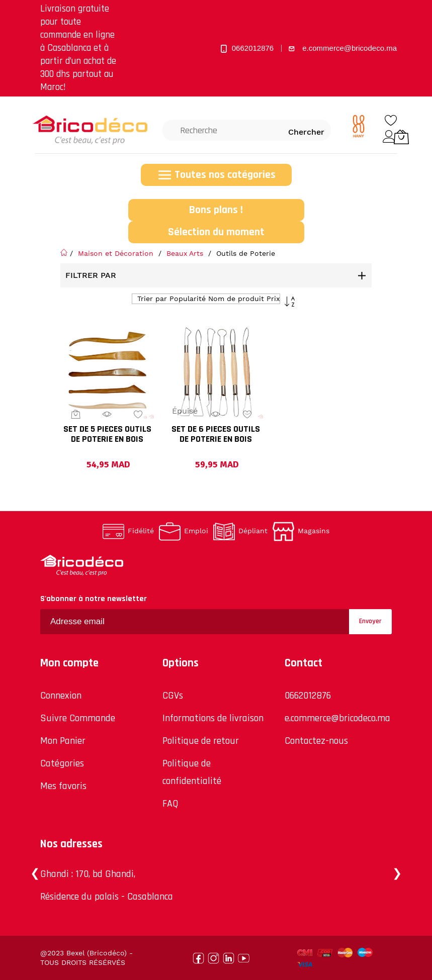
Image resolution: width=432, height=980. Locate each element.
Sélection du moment (216, 232)
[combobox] (222, 130)
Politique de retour (201, 741)
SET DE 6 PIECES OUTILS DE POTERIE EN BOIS (216, 434)
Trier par (152, 299)
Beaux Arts (186, 253)
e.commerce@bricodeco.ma (337, 718)
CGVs (173, 696)
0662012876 (308, 696)
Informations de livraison (213, 718)
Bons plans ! (216, 210)
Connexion (61, 696)
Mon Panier (63, 741)
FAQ (170, 804)
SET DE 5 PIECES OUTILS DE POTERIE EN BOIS (107, 434)
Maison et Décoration (117, 253)
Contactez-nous (316, 741)
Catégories (62, 763)
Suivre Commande (78, 718)
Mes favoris (63, 786)
